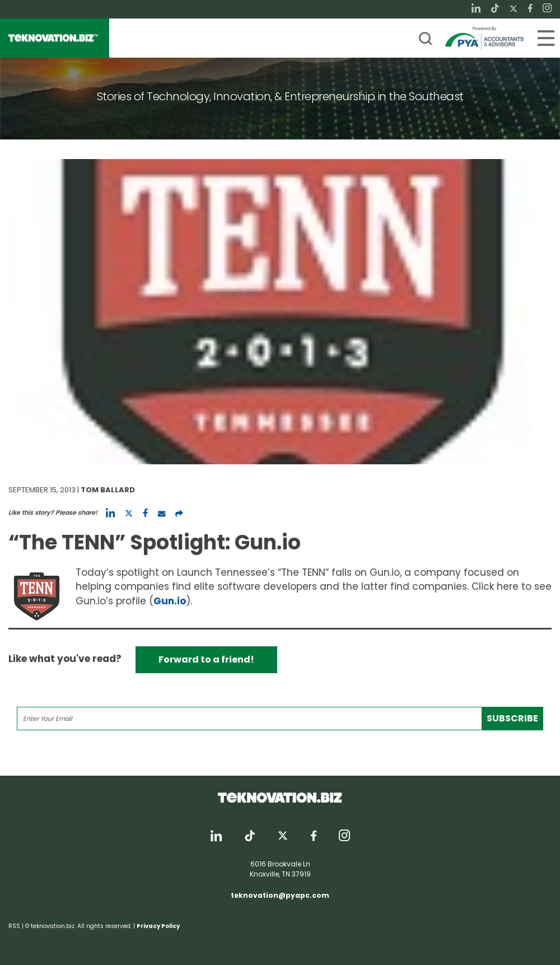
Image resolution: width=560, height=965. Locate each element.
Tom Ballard (108, 490)
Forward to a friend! (206, 659)
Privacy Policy (158, 926)
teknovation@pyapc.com (280, 895)
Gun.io (170, 601)
